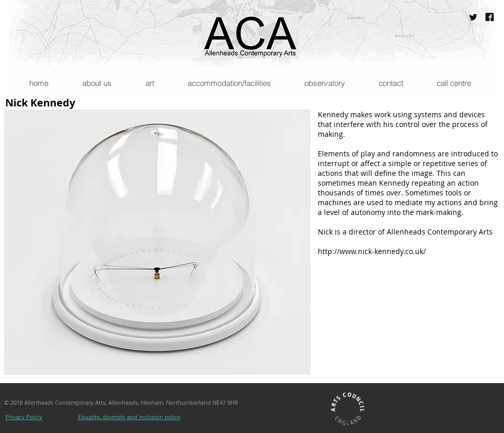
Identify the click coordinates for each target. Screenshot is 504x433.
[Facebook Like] (300, 418)
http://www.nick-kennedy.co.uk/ (372, 251)
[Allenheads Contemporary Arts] (490, 17)
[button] (96, 83)
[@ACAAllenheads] (473, 17)
